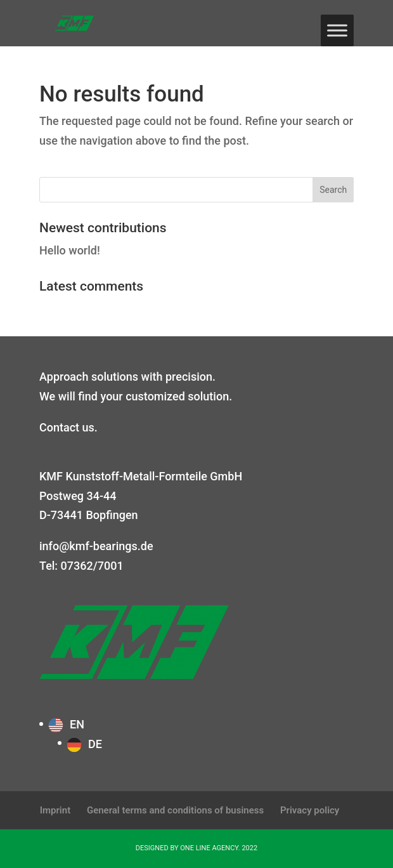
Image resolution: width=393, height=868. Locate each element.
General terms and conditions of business (175, 810)
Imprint (55, 810)
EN (77, 724)
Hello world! (70, 250)
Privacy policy (310, 810)
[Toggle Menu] (337, 30)
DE (95, 744)
